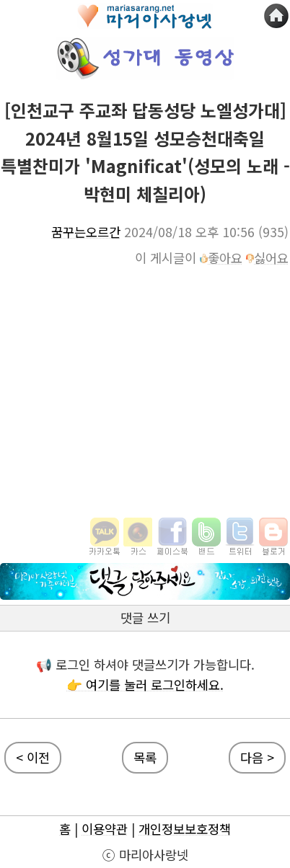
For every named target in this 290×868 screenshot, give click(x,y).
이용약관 (105, 829)
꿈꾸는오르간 (86, 232)
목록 (145, 757)
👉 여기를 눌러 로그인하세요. (145, 685)
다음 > (257, 757)
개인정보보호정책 (185, 829)
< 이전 (33, 757)
